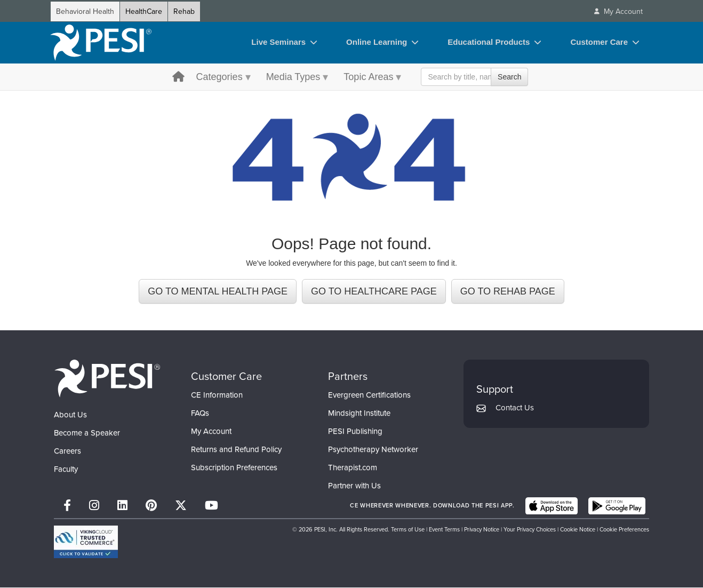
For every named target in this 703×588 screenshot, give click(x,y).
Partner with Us (354, 486)
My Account (211, 432)
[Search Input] (474, 77)
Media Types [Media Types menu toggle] (293, 77)
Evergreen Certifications (369, 395)
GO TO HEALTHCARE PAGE (374, 291)
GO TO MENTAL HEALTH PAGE (218, 291)
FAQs (200, 414)
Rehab (184, 11)
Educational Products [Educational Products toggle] (489, 42)
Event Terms (444, 530)
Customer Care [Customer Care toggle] (599, 42)
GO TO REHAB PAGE (508, 291)
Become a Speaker (87, 433)
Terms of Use (408, 530)
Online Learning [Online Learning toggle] (377, 42)
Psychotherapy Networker (373, 450)
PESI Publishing (355, 432)
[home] (101, 43)
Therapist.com (353, 468)
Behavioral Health (85, 11)
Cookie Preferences (624, 530)
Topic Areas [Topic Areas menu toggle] (368, 77)
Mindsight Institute (359, 414)
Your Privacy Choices (530, 530)
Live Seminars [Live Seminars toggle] (278, 42)
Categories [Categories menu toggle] (219, 77)
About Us (70, 415)
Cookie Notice (578, 530)
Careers (67, 451)
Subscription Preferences (234, 468)
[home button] (178, 78)
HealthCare (144, 11)
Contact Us (515, 408)
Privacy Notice (482, 530)
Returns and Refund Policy (236, 450)
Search (509, 77)
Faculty (66, 469)
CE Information (217, 395)
